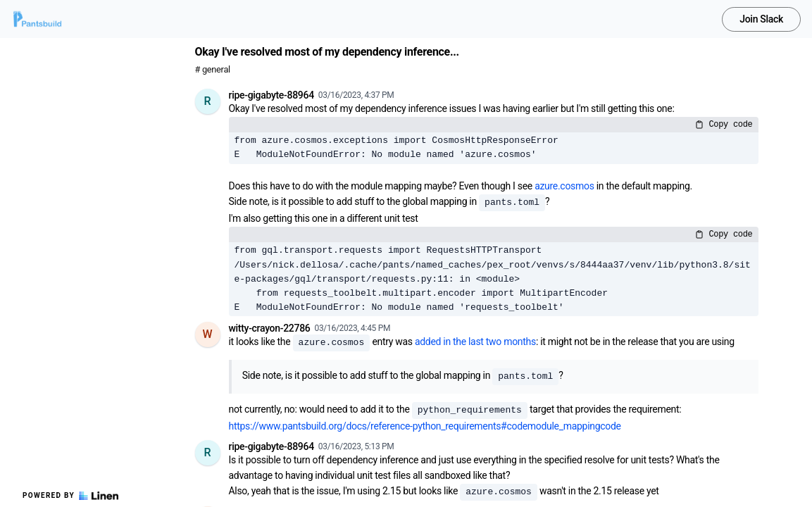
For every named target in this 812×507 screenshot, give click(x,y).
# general (213, 69)
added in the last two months (475, 342)
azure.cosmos (564, 186)
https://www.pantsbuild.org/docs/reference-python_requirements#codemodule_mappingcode (425, 426)
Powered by (70, 496)
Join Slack (761, 19)
